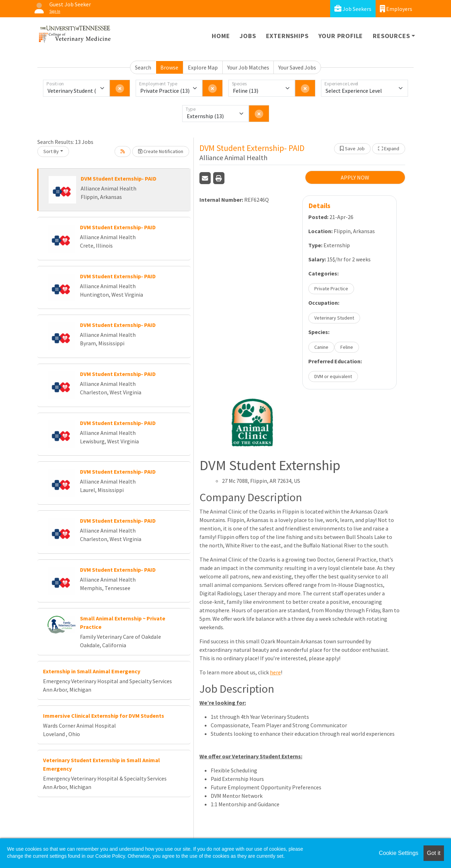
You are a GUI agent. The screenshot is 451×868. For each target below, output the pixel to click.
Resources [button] (391, 36)
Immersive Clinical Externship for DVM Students (104, 716)
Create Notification (161, 151)
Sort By (51, 151)
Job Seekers (353, 9)
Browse (169, 67)
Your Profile (341, 36)
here (275, 672)
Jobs (248, 36)
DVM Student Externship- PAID (119, 178)
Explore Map (203, 67)
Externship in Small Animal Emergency (92, 671)
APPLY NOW (355, 177)
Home (221, 36)
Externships (287, 36)
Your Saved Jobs (297, 67)
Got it (434, 853)
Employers (396, 9)
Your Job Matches (248, 67)
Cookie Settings (399, 853)
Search (143, 67)
